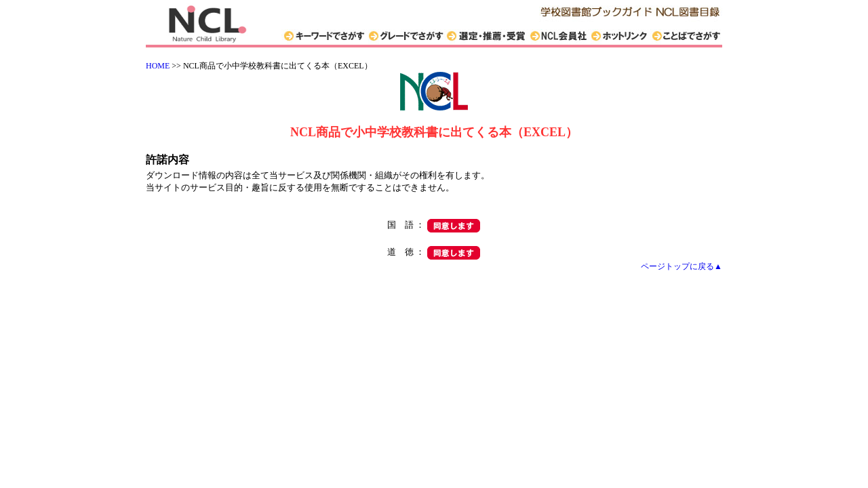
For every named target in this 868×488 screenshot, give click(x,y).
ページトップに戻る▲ (682, 266)
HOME (158, 66)
